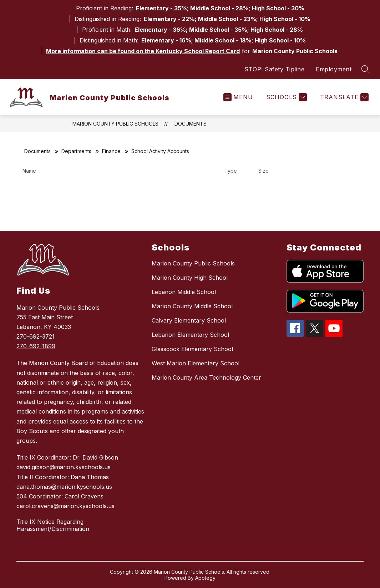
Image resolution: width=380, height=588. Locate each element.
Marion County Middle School (192, 306)
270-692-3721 (36, 336)
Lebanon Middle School (184, 292)
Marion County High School (190, 278)
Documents (191, 124)
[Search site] (366, 69)
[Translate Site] (343, 97)
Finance (111, 151)
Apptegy (205, 578)
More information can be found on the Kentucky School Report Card (143, 51)
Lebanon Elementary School (190, 335)
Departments (76, 151)
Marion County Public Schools (115, 124)
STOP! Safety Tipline (274, 69)
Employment (334, 69)
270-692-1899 (36, 346)
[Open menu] (238, 97)
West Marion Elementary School (196, 363)
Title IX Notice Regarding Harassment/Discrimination (53, 525)
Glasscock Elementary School (192, 349)
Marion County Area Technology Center (206, 377)
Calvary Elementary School (189, 320)
